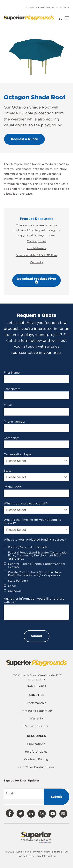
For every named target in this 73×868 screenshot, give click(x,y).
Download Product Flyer (36, 280)
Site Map (57, 852)
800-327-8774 (63, 7)
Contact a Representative (40, 7)
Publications (36, 744)
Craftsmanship (36, 703)
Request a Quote (36, 726)
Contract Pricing (36, 759)
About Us (36, 695)
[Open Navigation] (67, 18)
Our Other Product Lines (36, 767)
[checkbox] (37, 569)
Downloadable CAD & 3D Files (36, 255)
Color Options (37, 241)
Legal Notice (24, 852)
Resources (36, 736)
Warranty (36, 262)
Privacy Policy (41, 852)
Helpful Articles (36, 752)
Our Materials (36, 248)
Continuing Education (36, 711)
